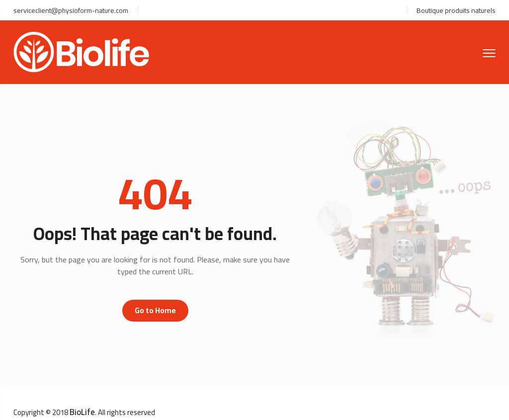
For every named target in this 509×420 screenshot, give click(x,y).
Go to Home (155, 310)
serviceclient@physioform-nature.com (71, 10)
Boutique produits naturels (456, 10)
